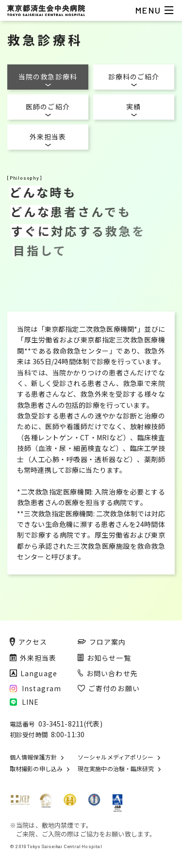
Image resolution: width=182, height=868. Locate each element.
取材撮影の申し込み (36, 769)
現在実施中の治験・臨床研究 (116, 769)
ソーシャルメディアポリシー (116, 757)
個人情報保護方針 (33, 757)
